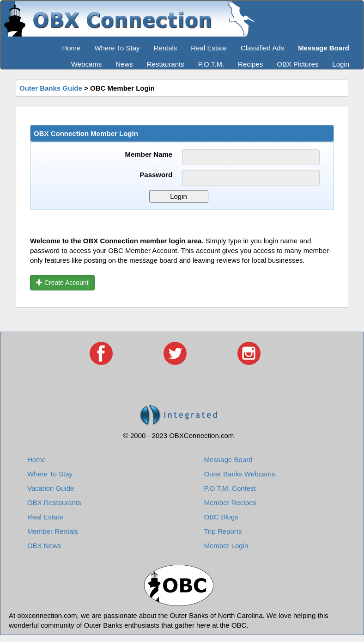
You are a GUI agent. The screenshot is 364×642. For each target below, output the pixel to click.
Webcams (86, 64)
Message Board (228, 460)
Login (341, 64)
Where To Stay (117, 48)
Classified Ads (262, 48)
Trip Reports (223, 531)
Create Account (62, 283)
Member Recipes (230, 503)
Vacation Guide (51, 488)
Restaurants (166, 64)
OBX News (44, 546)
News (124, 64)
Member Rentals (53, 531)
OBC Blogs (221, 517)
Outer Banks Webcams (240, 474)
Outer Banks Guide (51, 88)
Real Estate (209, 48)
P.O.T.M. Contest (230, 488)
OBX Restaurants (54, 503)
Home (71, 48)
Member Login (226, 546)
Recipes (250, 64)
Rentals (166, 48)
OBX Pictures (297, 64)
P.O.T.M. (211, 64)
